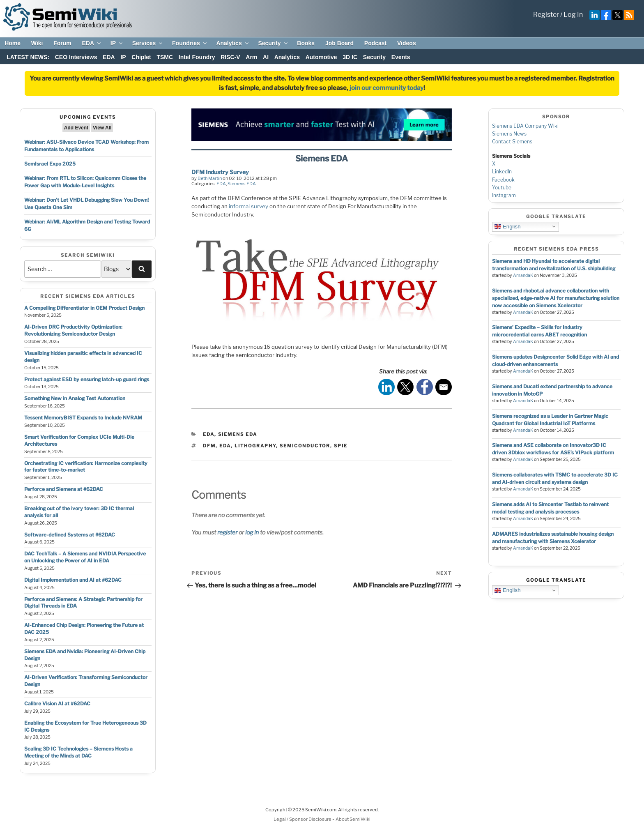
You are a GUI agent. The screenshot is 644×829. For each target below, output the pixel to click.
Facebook (503, 180)
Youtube (502, 188)
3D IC (350, 57)
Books (306, 43)
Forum (62, 43)
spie (341, 446)
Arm (251, 57)
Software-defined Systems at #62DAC (70, 535)
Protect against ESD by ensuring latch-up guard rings (87, 379)
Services (148, 43)
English (507, 226)
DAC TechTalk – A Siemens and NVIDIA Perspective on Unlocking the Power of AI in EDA (85, 557)
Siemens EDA (242, 184)
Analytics (233, 43)
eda (225, 446)
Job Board (339, 43)
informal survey (248, 206)
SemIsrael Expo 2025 (50, 164)
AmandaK (523, 275)
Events (401, 57)
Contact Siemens (512, 142)
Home (13, 43)
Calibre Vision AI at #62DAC (57, 703)
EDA (92, 43)
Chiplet (141, 57)
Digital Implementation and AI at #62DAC (73, 580)
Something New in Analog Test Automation (75, 398)
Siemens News (509, 134)
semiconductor (305, 446)
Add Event (76, 128)
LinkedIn (502, 172)
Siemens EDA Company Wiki (525, 126)
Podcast (375, 43)
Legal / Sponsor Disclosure (303, 819)
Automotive (321, 57)
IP (117, 43)
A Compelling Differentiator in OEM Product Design (84, 308)
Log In (573, 15)
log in (252, 532)
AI (266, 57)
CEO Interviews (76, 57)
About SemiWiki (353, 819)
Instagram (504, 195)
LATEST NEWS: (28, 57)
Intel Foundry (197, 57)
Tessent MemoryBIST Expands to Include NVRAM (83, 418)
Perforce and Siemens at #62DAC (64, 489)
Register (546, 15)
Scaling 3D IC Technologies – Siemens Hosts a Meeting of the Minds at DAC (78, 752)
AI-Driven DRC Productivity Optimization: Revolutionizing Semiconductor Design (73, 330)
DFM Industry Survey (220, 172)
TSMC (165, 57)
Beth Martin (210, 178)
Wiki (37, 43)
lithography (255, 446)
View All (102, 128)
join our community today (386, 88)
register (227, 532)
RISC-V (230, 57)
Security (273, 43)
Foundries (190, 43)
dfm (209, 446)
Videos (407, 43)
